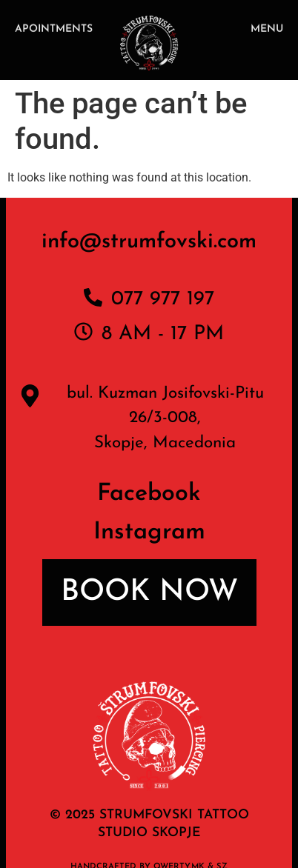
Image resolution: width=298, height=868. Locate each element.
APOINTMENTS (54, 30)
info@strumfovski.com (149, 242)
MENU (267, 30)
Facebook (149, 494)
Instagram (149, 533)
